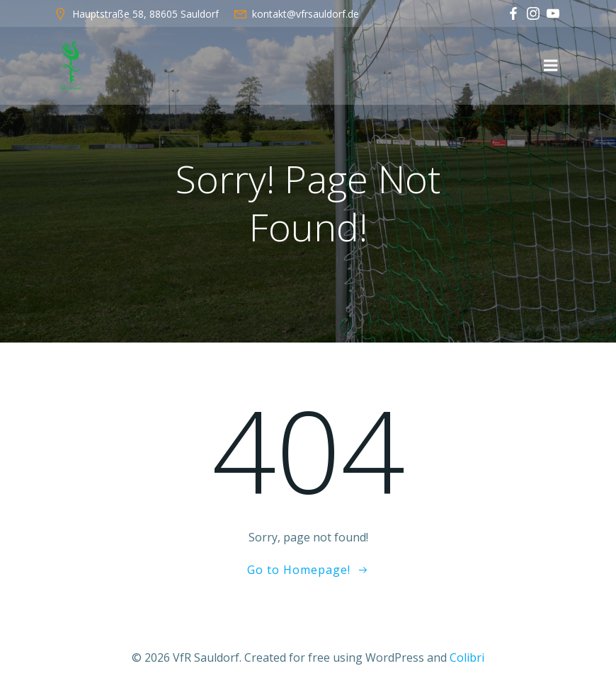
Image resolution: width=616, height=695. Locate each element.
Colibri (467, 657)
